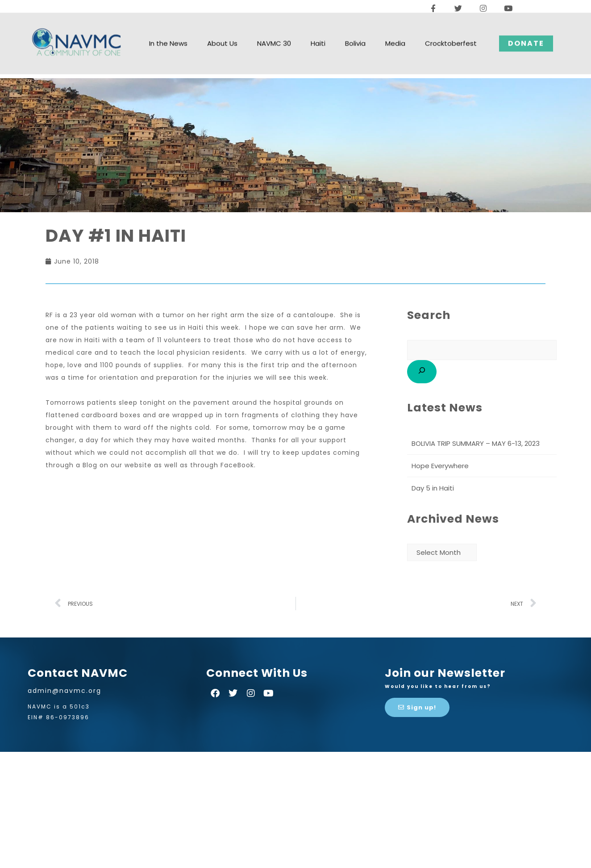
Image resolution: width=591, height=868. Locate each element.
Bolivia (355, 31)
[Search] (422, 372)
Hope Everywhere (440, 466)
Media (395, 31)
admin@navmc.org (65, 691)
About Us (222, 31)
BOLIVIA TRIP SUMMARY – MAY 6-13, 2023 (476, 443)
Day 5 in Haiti (433, 488)
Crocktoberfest (451, 31)
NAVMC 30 (274, 31)
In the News (168, 31)
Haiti (318, 31)
